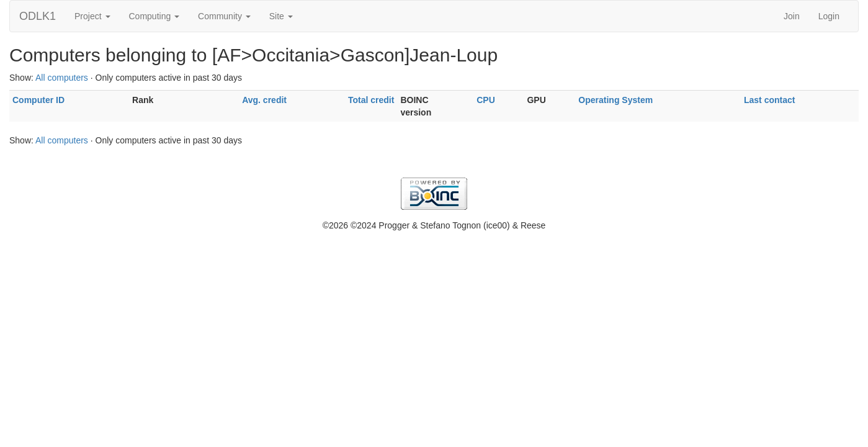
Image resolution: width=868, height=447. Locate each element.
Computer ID (38, 100)
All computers (62, 78)
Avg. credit (264, 100)
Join (792, 16)
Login (829, 16)
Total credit (371, 100)
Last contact (769, 100)
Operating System (615, 100)
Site (281, 16)
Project (92, 16)
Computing (154, 16)
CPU (486, 100)
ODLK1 (38, 16)
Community (224, 16)
